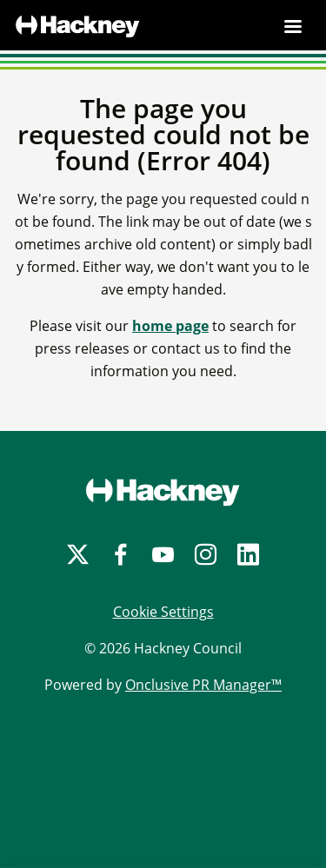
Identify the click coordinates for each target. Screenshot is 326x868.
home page (170, 326)
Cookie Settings (163, 612)
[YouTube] (163, 555)
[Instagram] (206, 555)
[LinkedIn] (248, 555)
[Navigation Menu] (293, 26)
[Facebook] (120, 555)
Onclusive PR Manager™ (203, 685)
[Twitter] (78, 555)
